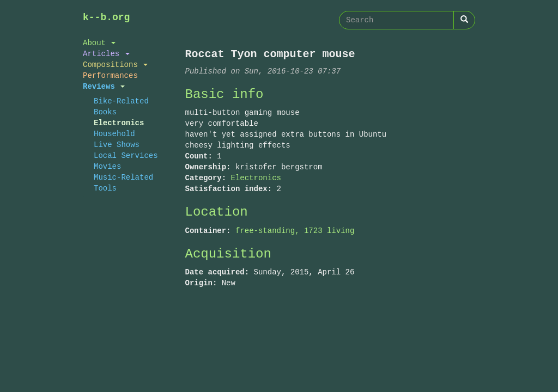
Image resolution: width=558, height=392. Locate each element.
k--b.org (106, 17)
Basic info (225, 94)
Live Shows (117, 145)
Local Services (126, 155)
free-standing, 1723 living (295, 231)
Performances (110, 75)
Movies (107, 166)
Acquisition (228, 254)
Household (114, 134)
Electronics (119, 123)
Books (105, 112)
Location (217, 212)
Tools (105, 188)
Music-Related (123, 177)
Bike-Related (121, 101)
